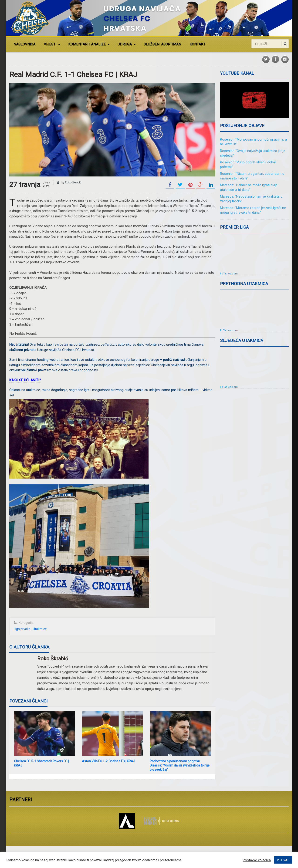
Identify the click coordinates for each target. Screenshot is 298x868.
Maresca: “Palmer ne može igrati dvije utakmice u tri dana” (249, 187)
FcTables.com (229, 274)
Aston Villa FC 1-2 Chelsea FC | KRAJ (108, 761)
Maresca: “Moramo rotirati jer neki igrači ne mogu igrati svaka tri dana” (253, 210)
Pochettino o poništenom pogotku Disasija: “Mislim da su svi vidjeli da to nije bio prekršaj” (179, 765)
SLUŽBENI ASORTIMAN (162, 44)
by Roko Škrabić (69, 182)
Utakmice (40, 629)
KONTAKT (197, 44)
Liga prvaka (22, 629)
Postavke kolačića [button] (257, 860)
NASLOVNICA (24, 44)
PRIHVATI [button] (283, 860)
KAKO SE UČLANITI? (25, 380)
